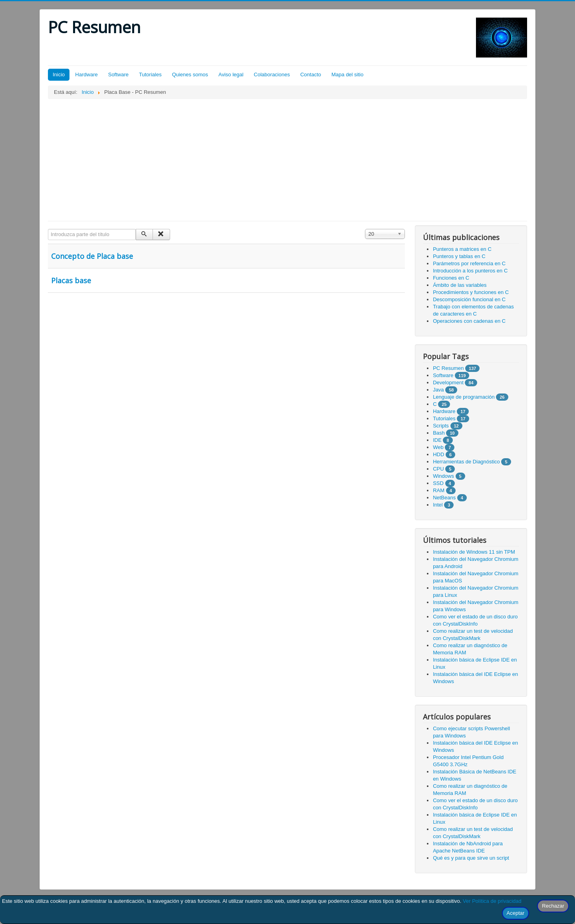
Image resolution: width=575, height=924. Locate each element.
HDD (438, 454)
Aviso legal (231, 75)
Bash (439, 433)
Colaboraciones (272, 75)
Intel (438, 505)
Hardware (86, 75)
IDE (437, 440)
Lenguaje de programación (464, 397)
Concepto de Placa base (92, 256)
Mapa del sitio (347, 75)
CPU (438, 469)
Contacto (311, 75)
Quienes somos (190, 75)
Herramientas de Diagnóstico (466, 462)
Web (438, 447)
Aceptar (516, 913)
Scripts (441, 426)
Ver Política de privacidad (492, 901)
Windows (443, 476)
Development (448, 383)
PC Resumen (448, 368)
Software (118, 75)
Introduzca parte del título (48, 229)
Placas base (71, 280)
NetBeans (444, 498)
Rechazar (553, 906)
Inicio (59, 75)
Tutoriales (150, 75)
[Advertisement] (287, 159)
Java (438, 390)
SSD (438, 483)
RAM (439, 490)
